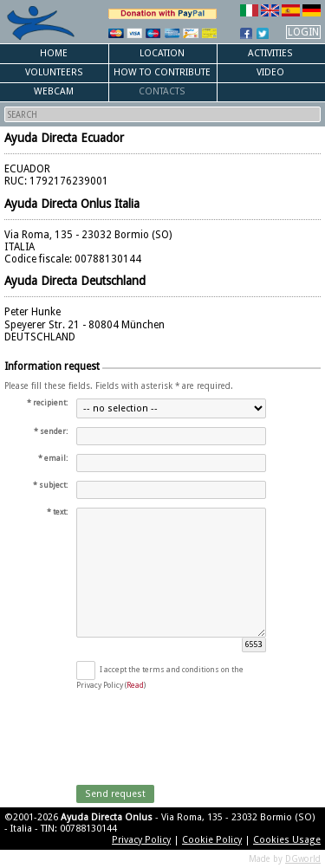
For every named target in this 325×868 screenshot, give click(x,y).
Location (162, 53)
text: (60, 512)
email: (56, 458)
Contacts (162, 91)
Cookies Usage (287, 840)
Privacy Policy (141, 840)
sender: (54, 431)
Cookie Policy (212, 840)
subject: (53, 485)
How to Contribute (162, 72)
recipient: (50, 403)
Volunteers (54, 72)
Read (135, 685)
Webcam (54, 91)
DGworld (303, 859)
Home (54, 53)
